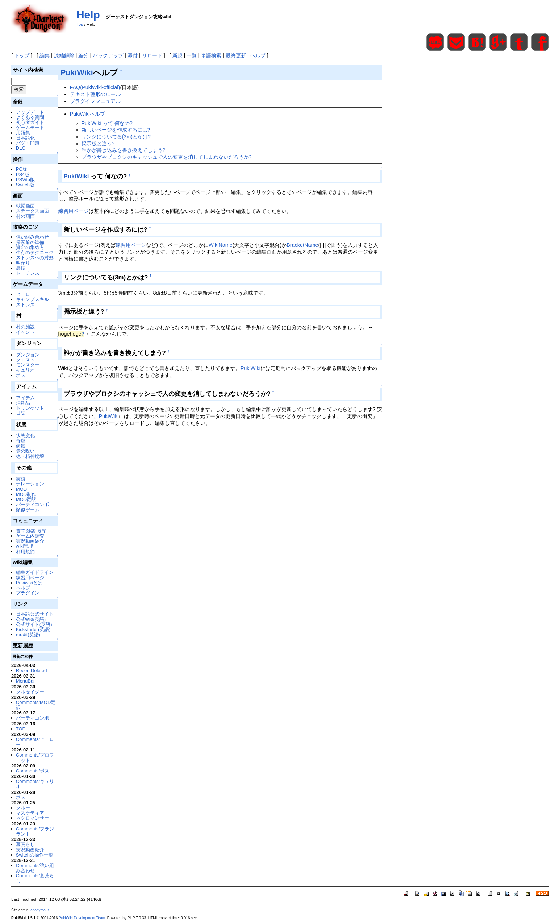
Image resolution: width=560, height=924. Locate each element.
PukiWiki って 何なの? (107, 123)
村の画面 (25, 216)
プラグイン (28, 593)
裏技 (21, 268)
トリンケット (30, 408)
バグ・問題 (28, 143)
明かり (23, 263)
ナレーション (30, 484)
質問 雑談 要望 (31, 531)
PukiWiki (77, 73)
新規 (177, 55)
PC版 (22, 169)
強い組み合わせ (32, 237)
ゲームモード (30, 127)
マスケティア (30, 813)
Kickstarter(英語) (33, 629)
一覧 (192, 55)
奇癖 (21, 441)
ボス (21, 375)
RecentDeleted (32, 670)
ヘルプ (258, 55)
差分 (83, 55)
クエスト (25, 360)
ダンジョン (28, 355)
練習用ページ (30, 578)
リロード (152, 55)
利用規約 (25, 552)
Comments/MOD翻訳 (36, 705)
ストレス (25, 305)
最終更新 (236, 55)
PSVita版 (25, 180)
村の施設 (25, 327)
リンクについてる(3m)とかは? (116, 137)
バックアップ (108, 55)
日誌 (21, 413)
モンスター (28, 365)
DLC (21, 148)
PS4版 (23, 175)
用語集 (23, 133)
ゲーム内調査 (30, 536)
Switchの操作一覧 (35, 855)
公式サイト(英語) (34, 624)
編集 (45, 55)
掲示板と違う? (98, 144)
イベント (25, 332)
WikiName (221, 245)
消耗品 (23, 403)
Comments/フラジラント (35, 831)
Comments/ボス (33, 771)
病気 (21, 446)
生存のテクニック (35, 252)
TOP (21, 729)
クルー (23, 808)
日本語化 (25, 138)
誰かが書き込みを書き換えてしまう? (124, 150)
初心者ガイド (30, 122)
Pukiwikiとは (29, 583)
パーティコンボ (32, 504)
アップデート (30, 112)
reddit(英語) (28, 635)
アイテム (25, 398)
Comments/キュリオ (35, 784)
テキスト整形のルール (95, 94)
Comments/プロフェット (35, 757)
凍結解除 (64, 55)
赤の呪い (25, 451)
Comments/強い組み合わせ (35, 868)
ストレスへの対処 (35, 258)
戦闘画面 (25, 206)
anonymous (40, 910)
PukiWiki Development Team (82, 918)
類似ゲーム (28, 510)
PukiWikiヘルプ (87, 114)
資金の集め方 (30, 247)
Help (88, 15)
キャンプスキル (32, 299)
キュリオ (25, 370)
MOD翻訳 (26, 499)
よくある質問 (30, 117)
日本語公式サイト (35, 614)
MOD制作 (26, 494)
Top (80, 24)
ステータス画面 (32, 211)
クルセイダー (30, 692)
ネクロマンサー (32, 818)
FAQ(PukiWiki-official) (95, 87)
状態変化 (25, 436)
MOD (21, 489)
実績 (21, 479)
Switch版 (25, 185)
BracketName (302, 245)
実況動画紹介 (30, 541)
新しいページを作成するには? (116, 130)
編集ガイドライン (35, 572)
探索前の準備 (30, 242)
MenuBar (26, 681)
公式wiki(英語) (31, 619)
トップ (22, 55)
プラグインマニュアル (95, 101)
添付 (133, 55)
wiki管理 (25, 546)
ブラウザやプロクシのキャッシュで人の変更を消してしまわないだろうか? (167, 157)
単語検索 (211, 55)
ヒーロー (25, 294)
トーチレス (28, 273)
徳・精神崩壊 (30, 456)
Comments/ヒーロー (35, 742)
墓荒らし (25, 844)
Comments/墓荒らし (35, 878)
